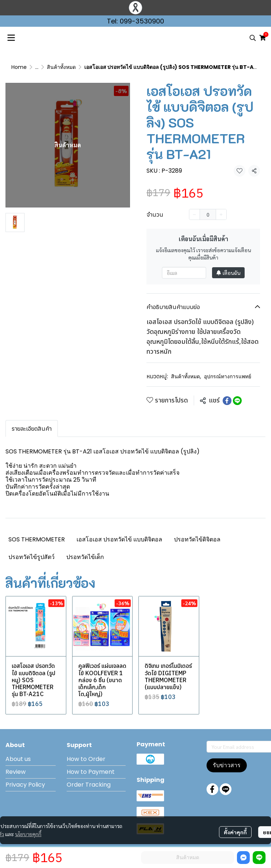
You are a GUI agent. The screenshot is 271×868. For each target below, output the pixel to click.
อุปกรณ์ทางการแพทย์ (228, 376)
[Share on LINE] (237, 401)
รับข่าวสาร (227, 765)
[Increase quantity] (221, 214)
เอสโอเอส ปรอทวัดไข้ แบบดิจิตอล (119, 539)
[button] (253, 38)
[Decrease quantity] (194, 214)
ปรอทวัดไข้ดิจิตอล (197, 539)
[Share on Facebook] (227, 401)
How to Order (86, 759)
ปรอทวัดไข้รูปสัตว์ (31, 557)
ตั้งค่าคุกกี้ (235, 832)
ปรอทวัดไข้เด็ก (85, 557)
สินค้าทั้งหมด (61, 67)
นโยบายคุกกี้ (28, 834)
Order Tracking (89, 785)
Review (16, 772)
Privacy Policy (25, 785)
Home (19, 67)
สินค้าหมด (188, 857)
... (37, 67)
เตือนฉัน (228, 273)
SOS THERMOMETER (37, 539)
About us (18, 759)
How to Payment (91, 772)
